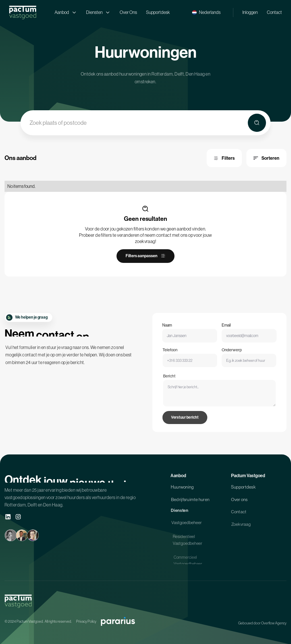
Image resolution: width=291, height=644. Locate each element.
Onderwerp (230, 356)
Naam (171, 329)
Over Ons (128, 12)
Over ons (239, 501)
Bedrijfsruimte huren (190, 501)
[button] (206, 12)
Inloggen (250, 12)
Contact (274, 12)
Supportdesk (158, 12)
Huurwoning (182, 489)
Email (226, 329)
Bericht (176, 389)
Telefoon (175, 356)
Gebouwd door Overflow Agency (262, 623)
